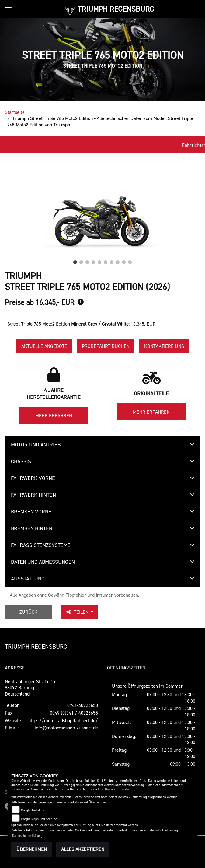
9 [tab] (124, 261)
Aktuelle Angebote (44, 346)
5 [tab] (99, 261)
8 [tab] (118, 261)
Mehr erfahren (54, 415)
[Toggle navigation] (9, 9)
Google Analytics (32, 810)
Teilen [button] (78, 612)
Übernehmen (32, 849)
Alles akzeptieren (83, 849)
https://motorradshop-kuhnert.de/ (63, 720)
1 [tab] (75, 261)
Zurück (28, 612)
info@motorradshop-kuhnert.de (66, 728)
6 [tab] (106, 261)
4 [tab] (93, 261)
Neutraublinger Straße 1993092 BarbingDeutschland (30, 688)
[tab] (102, 445)
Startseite (15, 112)
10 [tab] (130, 261)
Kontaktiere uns (164, 346)
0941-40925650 (83, 705)
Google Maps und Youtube (39, 819)
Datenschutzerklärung (120, 789)
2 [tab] (81, 261)
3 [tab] (87, 261)
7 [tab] (112, 261)
